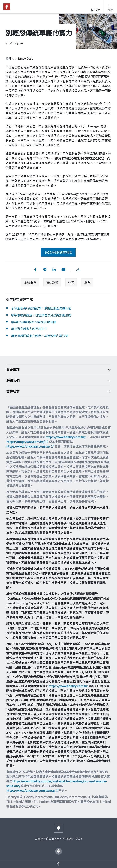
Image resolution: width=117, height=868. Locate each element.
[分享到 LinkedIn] (54, 270)
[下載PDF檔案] (78, 270)
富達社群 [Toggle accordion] (56, 391)
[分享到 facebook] (35, 270)
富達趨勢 (52, 282)
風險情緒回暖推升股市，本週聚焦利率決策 (40, 336)
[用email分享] (63, 270)
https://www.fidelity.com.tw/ (65, 437)
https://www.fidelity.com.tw (68, 686)
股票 (87, 282)
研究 (71, 282)
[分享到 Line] (45, 270)
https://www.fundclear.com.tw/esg (30, 790)
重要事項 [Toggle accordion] (56, 370)
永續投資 (30, 282)
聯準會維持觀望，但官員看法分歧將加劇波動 (41, 315)
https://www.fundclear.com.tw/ (28, 446)
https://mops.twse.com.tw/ (25, 442)
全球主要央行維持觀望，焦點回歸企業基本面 (41, 308)
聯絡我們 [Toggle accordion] (56, 380)
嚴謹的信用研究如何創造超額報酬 (34, 322)
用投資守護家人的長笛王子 (29, 329)
